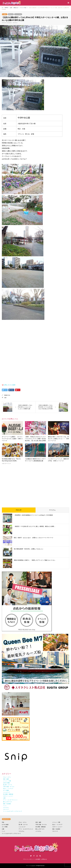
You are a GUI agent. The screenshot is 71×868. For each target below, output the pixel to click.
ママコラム (52, 510)
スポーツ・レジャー (57, 827)
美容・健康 (38, 822)
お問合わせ (44, 859)
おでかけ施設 (5, 825)
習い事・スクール (23, 825)
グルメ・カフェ (23, 822)
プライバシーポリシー (29, 859)
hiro (9, 395)
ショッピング (22, 827)
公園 (5, 14)
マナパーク (55, 831)
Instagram (37, 856)
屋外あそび (11, 14)
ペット (4, 831)
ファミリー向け (18, 14)
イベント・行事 (56, 822)
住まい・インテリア (57, 825)
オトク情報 (5, 827)
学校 (3, 822)
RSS (40, 856)
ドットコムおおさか (32, 866)
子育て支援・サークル (41, 825)
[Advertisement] (35, 484)
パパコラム (38, 831)
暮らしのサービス (40, 829)
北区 (5, 398)
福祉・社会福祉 (56, 829)
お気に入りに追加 (9, 385)
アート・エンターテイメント (26, 829)
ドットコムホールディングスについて (11, 833)
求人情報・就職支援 (40, 827)
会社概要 (38, 859)
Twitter (31, 856)
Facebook (34, 856)
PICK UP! (19, 510)
